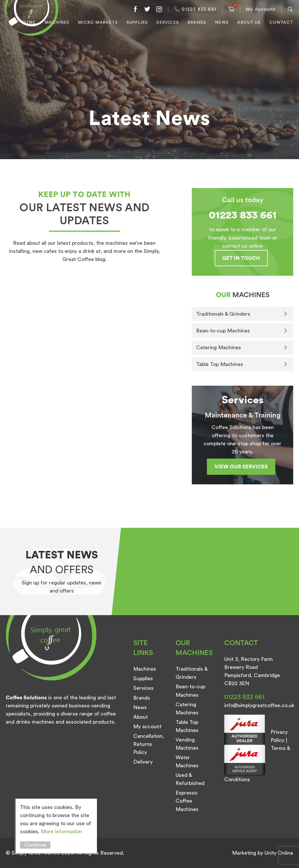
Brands (197, 23)
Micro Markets (98, 23)
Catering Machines (219, 347)
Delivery (143, 762)
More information (61, 832)
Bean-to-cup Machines (223, 331)
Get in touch (241, 258)
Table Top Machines (220, 364)
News (222, 23)
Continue (35, 845)
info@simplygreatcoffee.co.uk (259, 705)
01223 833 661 (199, 9)
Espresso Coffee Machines (187, 801)
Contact (281, 23)
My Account (261, 9)
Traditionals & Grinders (223, 314)
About (141, 717)
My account (147, 727)
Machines (57, 23)
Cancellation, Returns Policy (149, 744)
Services (168, 23)
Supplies (137, 23)
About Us (249, 23)
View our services (241, 467)
